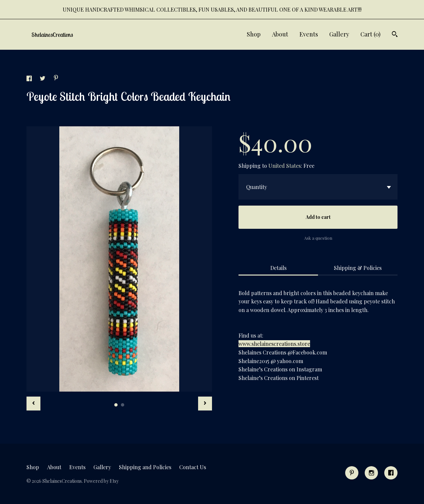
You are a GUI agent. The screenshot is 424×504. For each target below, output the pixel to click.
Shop (254, 34)
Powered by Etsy (101, 481)
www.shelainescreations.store (274, 344)
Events (309, 34)
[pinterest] (352, 473)
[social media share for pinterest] (56, 78)
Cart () (371, 34)
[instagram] (371, 473)
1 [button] (116, 405)
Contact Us (193, 467)
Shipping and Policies (145, 467)
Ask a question (318, 238)
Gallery (339, 34)
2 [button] (123, 405)
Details (278, 268)
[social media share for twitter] (43, 79)
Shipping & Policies (358, 268)
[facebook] (391, 473)
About (280, 34)
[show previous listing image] (33, 404)
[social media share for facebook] (30, 79)
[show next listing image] (205, 404)
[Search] (395, 35)
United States (285, 166)
